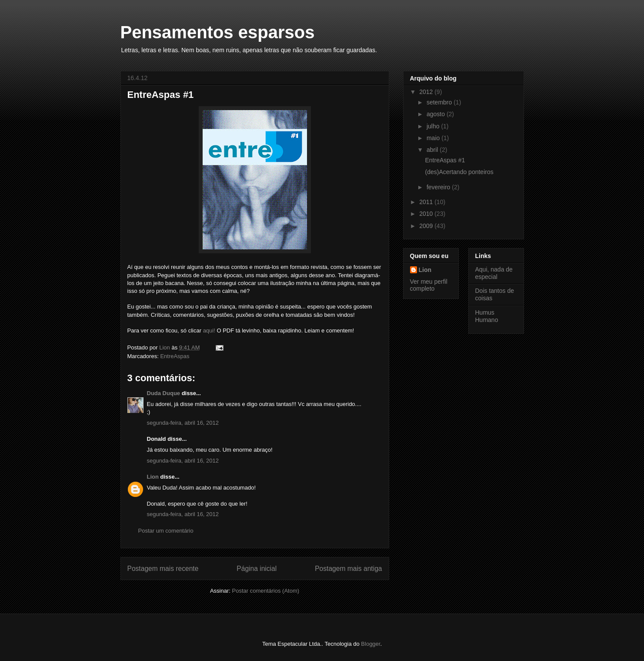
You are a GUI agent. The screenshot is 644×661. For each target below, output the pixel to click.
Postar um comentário (166, 531)
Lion (153, 477)
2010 (427, 214)
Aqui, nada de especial (494, 273)
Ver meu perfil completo (429, 285)
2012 (427, 92)
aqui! (209, 330)
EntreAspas (175, 356)
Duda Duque (164, 393)
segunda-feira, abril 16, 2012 (183, 423)
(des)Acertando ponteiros (459, 172)
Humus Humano (487, 316)
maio (434, 138)
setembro (440, 102)
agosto (437, 114)
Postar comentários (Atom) (265, 591)
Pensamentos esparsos (218, 32)
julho (434, 126)
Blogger (370, 644)
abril (433, 150)
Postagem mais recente (163, 569)
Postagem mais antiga (348, 569)
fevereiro (439, 187)
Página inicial (257, 569)
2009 (427, 226)
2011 (427, 202)
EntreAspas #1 (445, 160)
